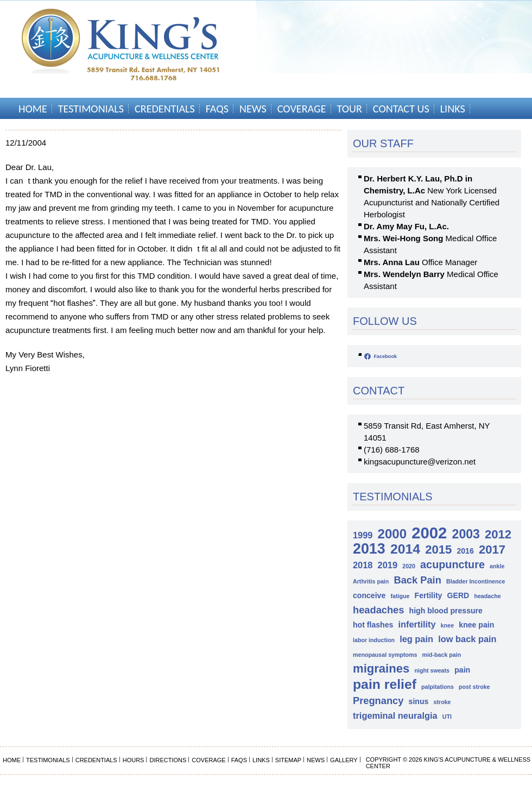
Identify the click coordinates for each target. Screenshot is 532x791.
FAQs (217, 109)
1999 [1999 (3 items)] (363, 535)
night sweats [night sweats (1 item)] (432, 670)
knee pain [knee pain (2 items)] (476, 625)
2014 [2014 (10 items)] (405, 549)
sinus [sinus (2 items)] (419, 701)
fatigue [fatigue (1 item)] (400, 596)
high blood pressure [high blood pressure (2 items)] (446, 611)
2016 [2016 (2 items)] (465, 551)
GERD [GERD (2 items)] (458, 595)
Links (453, 109)
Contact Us (401, 109)
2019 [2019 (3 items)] (388, 565)
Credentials (165, 109)
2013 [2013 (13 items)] (369, 549)
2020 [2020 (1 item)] (409, 566)
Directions (168, 760)
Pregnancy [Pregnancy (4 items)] (378, 701)
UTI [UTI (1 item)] (447, 717)
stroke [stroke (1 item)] (442, 702)
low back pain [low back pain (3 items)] (467, 639)
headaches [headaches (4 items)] (378, 610)
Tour (350, 109)
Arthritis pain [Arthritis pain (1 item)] (371, 581)
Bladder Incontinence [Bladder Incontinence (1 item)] (476, 581)
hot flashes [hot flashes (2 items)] (373, 625)
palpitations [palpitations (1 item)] (438, 687)
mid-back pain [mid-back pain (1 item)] (442, 655)
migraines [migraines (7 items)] (381, 668)
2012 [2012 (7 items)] (498, 534)
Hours (134, 760)
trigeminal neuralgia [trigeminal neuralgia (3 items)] (395, 715)
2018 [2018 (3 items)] (363, 565)
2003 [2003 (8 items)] (466, 534)
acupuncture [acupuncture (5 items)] (452, 564)
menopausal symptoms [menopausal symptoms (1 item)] (385, 655)
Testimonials (91, 109)
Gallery (344, 760)
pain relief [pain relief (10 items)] (385, 684)
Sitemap (288, 760)
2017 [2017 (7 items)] (492, 550)
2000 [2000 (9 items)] (392, 534)
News (253, 109)
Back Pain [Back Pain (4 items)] (417, 580)
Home (33, 109)
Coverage (302, 109)
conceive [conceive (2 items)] (369, 595)
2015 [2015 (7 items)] (438, 550)
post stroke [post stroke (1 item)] (474, 687)
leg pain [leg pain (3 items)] (416, 639)
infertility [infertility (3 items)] (417, 624)
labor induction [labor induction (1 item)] (374, 640)
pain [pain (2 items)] (462, 670)
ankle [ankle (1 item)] (497, 566)
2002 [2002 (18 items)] (429, 533)
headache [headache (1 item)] (487, 596)
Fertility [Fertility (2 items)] (429, 595)
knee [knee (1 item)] (447, 625)
